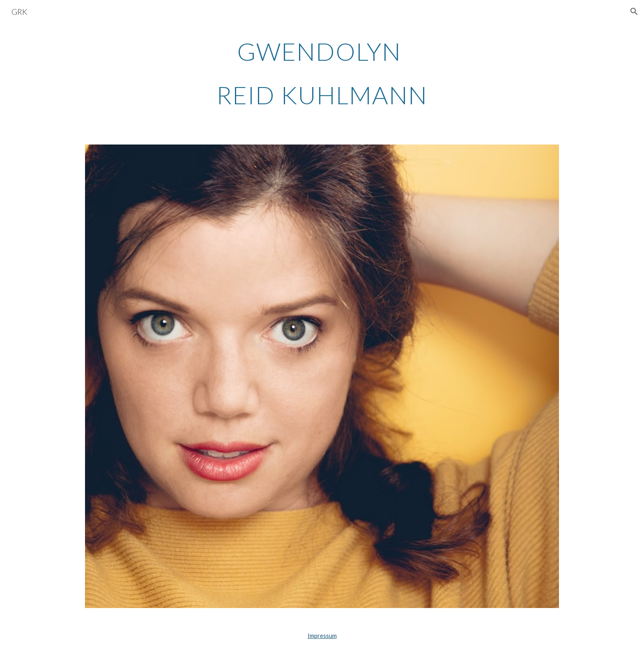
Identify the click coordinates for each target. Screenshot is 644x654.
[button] (634, 11)
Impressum (322, 636)
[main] (322, 73)
